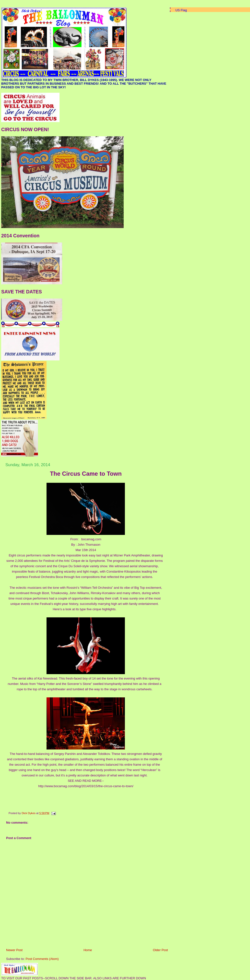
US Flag (181, 10)
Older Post (160, 950)
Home (88, 950)
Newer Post (14, 950)
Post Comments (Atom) (42, 959)
